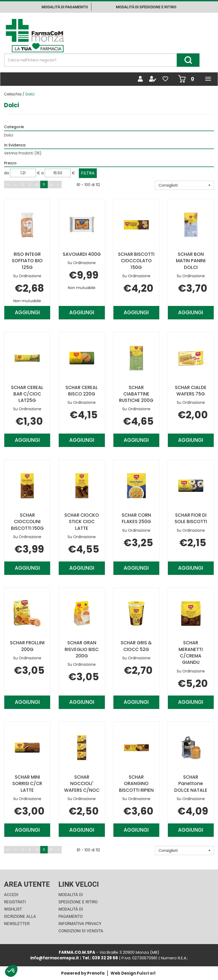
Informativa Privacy (80, 924)
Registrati (15, 902)
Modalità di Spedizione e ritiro (146, 7)
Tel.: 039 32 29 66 (100, 958)
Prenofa (96, 973)
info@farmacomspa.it (55, 958)
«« (8, 184)
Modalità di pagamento (65, 7)
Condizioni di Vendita (81, 931)
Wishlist (13, 909)
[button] (184, 185)
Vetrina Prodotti (23, 153)
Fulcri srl (146, 973)
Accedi (11, 895)
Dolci (9, 135)
